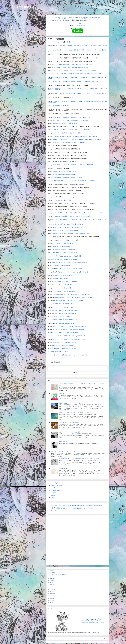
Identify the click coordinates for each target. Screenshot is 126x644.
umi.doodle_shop (55, 483)
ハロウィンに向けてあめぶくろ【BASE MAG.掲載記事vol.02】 (69, 339)
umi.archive (78, 27)
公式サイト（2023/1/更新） (78, 25)
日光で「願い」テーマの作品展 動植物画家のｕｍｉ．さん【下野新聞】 (72, 130)
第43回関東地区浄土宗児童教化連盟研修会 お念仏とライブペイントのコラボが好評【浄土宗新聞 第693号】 (77, 94)
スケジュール (61, 21)
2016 (51, 596)
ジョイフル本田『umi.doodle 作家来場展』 (70, 432)
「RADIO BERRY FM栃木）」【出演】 (62, 288)
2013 (51, 603)
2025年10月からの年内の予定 (59, 575)
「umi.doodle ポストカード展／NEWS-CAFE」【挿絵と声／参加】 (73, 294)
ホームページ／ (55, 505)
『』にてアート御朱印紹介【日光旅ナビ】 (77, 89)
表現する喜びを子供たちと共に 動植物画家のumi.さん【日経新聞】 (71, 120)
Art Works (63, 508)
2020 (51, 587)
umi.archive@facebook (56, 488)
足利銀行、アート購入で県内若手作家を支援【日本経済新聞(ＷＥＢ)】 (72, 143)
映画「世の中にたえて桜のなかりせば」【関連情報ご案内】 (69, 227)
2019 (51, 589)
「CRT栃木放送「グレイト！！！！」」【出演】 (65, 282)
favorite (100, 505)
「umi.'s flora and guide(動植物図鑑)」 (91, 17)
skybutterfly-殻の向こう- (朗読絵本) (80, 19)
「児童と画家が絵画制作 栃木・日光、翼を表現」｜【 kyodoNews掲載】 (72, 216)
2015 (51, 598)
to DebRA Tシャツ (64, 468)
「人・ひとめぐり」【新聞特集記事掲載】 (64, 243)
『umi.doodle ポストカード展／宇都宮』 (69, 422)
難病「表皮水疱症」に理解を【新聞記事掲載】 (65, 259)
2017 (51, 594)
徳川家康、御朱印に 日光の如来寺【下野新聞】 (65, 171)
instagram (53, 493)
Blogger (104, 638)
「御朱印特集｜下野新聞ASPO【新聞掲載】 (65, 174)
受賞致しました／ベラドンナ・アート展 (69, 403)
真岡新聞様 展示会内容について (62, 349)
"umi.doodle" (72, 17)
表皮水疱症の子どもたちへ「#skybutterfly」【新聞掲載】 (69, 301)
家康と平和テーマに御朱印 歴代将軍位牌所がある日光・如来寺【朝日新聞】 (73, 165)
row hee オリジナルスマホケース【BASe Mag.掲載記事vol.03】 (70, 336)
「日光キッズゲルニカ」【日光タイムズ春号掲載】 (66, 240)
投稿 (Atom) (79, 373)
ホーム (78, 368)
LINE (84, 508)
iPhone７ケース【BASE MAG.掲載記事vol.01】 (65, 345)
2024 (51, 578)
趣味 (87, 505)
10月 (53, 573)
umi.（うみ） (55, 17)
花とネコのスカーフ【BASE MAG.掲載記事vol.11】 (67, 310)
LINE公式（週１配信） (57, 485)
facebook (53, 495)
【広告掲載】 (74, 349)
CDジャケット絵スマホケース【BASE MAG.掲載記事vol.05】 (69, 329)
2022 (51, 583)
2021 (51, 585)
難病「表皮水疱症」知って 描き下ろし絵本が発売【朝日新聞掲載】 (71, 272)
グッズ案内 (78, 24)
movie (74, 508)
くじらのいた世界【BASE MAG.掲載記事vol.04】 (66, 333)
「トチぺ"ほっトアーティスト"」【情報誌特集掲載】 (66, 230)
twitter (52, 498)
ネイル (91, 505)
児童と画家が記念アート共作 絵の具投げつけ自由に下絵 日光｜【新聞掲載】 (75, 181)
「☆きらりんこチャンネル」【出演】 (63, 285)
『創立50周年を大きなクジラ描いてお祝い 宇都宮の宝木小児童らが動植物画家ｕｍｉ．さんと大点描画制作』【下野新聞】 (78, 102)
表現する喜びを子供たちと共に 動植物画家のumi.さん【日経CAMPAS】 (72, 117)
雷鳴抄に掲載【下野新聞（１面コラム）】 (64, 106)
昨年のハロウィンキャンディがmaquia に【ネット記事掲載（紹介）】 (70, 262)
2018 (51, 592)
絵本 (83, 505)
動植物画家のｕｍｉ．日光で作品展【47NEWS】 (65, 123)
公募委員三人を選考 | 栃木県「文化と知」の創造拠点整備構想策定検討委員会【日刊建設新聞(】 (77, 139)
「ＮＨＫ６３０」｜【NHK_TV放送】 (63, 200)
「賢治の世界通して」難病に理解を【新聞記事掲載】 (68, 256)
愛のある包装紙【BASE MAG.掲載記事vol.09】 (66, 320)
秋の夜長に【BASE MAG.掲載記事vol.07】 (65, 323)
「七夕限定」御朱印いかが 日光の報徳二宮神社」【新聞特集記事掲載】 (71, 234)
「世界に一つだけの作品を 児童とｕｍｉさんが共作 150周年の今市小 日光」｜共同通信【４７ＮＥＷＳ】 (77, 220)
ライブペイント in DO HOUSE (64, 317)
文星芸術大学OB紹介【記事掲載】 (63, 266)
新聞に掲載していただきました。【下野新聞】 (65, 342)
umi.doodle (26, 7)
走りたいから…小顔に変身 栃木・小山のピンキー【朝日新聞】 (71, 355)
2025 (51, 571)
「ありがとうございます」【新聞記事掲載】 (65, 291)
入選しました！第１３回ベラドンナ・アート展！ (63, 451)
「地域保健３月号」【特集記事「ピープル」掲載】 (65, 253)
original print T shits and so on (92, 633)
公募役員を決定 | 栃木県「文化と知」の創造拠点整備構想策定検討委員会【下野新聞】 (76, 136)
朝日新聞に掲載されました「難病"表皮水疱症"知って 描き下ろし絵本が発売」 (79, 459)
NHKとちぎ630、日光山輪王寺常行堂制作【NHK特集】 (67, 133)
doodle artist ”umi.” (64, 442)
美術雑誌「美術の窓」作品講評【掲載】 (64, 304)
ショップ (69, 508)
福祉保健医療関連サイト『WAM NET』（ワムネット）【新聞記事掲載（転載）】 (74, 297)
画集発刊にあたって (64, 393)
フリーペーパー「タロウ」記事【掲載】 (64, 307)
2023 (51, 580)
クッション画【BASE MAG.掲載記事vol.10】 (65, 313)
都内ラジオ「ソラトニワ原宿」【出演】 (63, 275)
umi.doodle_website (56, 490)
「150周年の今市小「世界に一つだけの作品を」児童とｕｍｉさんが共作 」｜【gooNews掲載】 (78, 213)
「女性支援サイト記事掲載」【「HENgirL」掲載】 (65, 250)
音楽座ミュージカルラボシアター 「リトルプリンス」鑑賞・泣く (76, 413)
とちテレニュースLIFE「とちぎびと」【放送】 (71, 269)
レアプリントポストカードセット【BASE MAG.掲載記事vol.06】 (71, 326)
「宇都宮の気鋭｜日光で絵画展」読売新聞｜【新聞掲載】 (68, 178)
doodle (69, 505)
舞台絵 (95, 505)
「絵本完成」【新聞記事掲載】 (60, 278)
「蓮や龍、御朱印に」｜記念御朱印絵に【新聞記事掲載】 (69, 224)
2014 (51, 600)
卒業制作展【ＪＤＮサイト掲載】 (60, 352)
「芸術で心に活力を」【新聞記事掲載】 (63, 246)
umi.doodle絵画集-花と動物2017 (61, 19)
